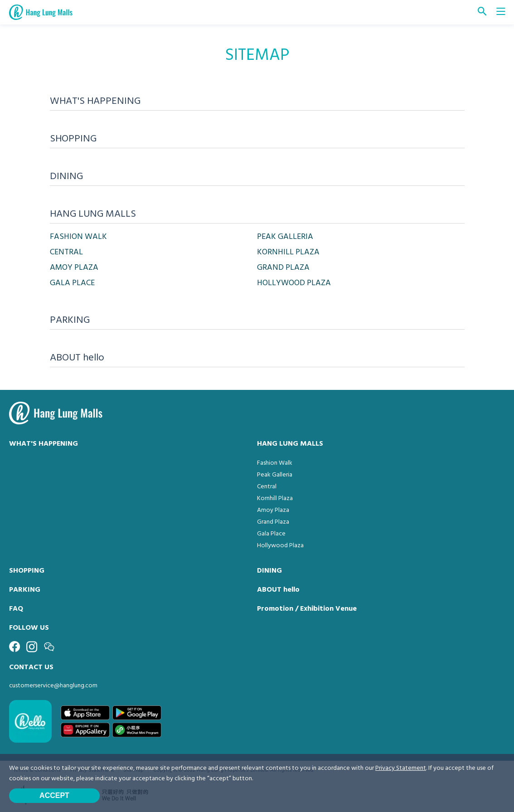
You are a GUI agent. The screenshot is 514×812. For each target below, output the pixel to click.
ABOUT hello (278, 590)
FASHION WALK (78, 237)
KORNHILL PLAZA (288, 252)
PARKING (25, 590)
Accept (54, 795)
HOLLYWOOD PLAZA (294, 283)
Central (267, 487)
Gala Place (271, 534)
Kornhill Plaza (275, 498)
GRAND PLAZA (283, 268)
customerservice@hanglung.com (53, 686)
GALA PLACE (72, 283)
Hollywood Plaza (280, 546)
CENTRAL (66, 252)
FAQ (16, 609)
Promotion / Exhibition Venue (307, 609)
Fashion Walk (275, 463)
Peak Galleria (275, 475)
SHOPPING (27, 571)
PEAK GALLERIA (285, 237)
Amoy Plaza (273, 510)
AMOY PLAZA (74, 268)
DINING (269, 571)
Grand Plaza (273, 522)
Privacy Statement (401, 768)
